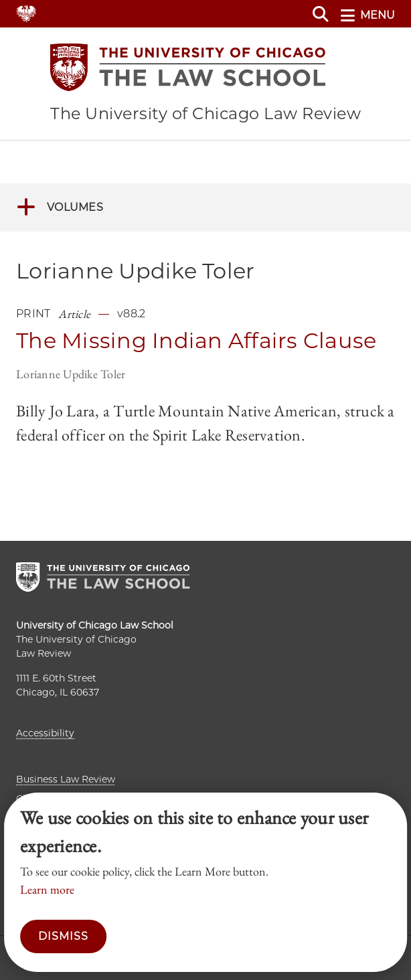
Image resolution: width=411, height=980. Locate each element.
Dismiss (63, 936)
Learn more (47, 889)
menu (368, 15)
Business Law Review (66, 779)
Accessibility (45, 733)
